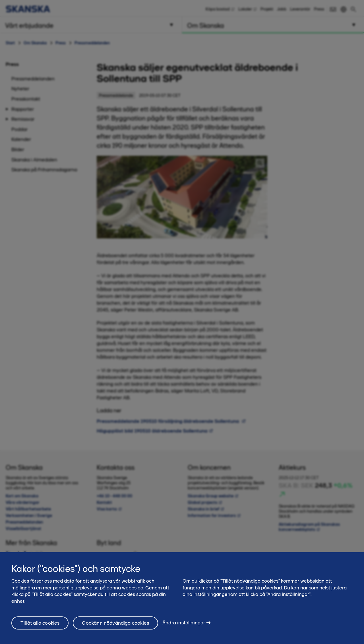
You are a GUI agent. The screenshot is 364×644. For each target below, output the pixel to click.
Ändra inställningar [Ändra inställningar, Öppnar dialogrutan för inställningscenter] (184, 626)
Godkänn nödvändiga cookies (115, 626)
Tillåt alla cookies (40, 626)
